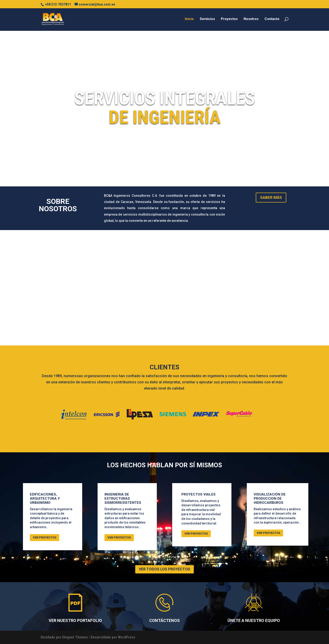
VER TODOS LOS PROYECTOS (164, 569)
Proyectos (229, 19)
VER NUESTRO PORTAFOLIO (75, 620)
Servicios (207, 19)
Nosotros (251, 19)
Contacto (272, 19)
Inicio (189, 19)
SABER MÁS (271, 197)
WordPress (127, 637)
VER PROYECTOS (45, 537)
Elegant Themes (75, 637)
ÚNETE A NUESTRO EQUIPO (254, 620)
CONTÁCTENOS (164, 620)
